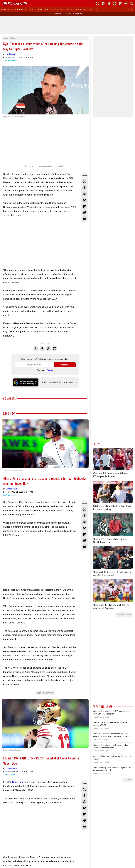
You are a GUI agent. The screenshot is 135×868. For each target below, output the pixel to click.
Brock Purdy (18, 782)
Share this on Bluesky (84, 200)
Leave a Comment (45, 693)
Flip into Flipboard (84, 206)
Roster (70, 9)
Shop (92, 9)
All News (128, 780)
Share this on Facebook (84, 188)
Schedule (60, 9)
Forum (39, 9)
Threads (48, 347)
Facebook (42, 347)
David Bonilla (11, 54)
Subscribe (65, 365)
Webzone (14, 3)
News (11, 9)
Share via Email (84, 219)
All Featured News (124, 615)
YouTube (126, 4)
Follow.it (50, 370)
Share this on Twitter (84, 182)
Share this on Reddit (84, 212)
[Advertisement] (67, 25)
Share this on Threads (84, 194)
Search (131, 4)
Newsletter (81, 9)
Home (4, 9)
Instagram (55, 347)
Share (131, 9)
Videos (31, 9)
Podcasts (49, 9)
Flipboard (120, 4)
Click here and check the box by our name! (59, 382)
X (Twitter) (97, 4)
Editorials (21, 9)
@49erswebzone (12, 60)
